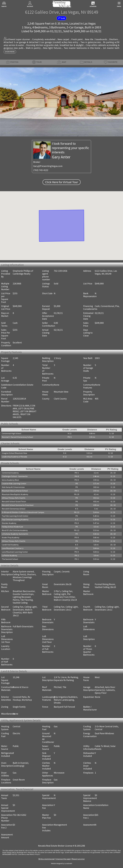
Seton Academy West (10, 480)
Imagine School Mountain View (14, 453)
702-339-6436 (61, 271)
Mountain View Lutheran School (15, 491)
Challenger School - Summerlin (15, 476)
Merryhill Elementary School (14, 509)
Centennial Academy (10, 473)
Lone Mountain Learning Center (15, 552)
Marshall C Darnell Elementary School (17, 437)
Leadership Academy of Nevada (14, 457)
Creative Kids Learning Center (14, 484)
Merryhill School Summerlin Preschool (18, 505)
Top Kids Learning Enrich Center (15, 516)
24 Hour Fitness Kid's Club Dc (14, 498)
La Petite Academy (9, 555)
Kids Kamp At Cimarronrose (13, 487)
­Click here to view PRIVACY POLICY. (29, 854)
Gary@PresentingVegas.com (48, 166)
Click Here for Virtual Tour (62, 182)
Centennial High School (12, 433)
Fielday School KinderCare (12, 527)
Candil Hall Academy (10, 545)
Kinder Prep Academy (11, 537)
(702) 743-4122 (41, 170)
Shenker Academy (9, 523)
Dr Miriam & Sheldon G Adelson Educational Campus (23, 512)
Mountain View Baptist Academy (15, 494)
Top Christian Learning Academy (15, 519)
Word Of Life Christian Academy (15, 530)
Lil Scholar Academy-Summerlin (15, 534)
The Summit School (10, 559)
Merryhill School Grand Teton (14, 501)
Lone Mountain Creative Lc (13, 548)
